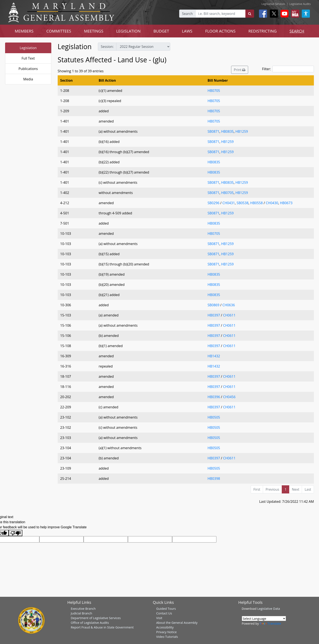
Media (28, 79)
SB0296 (213, 203)
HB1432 (214, 356)
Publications (28, 69)
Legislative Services (273, 4)
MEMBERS (24, 31)
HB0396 (214, 397)
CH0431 (229, 203)
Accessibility (165, 627)
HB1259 (242, 131)
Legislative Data (269, 608)
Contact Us (164, 613)
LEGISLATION (128, 31)
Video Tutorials (167, 637)
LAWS (187, 31)
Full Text (28, 58)
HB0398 (214, 479)
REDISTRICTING (262, 31)
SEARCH (297, 31)
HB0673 (286, 203)
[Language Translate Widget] (264, 618)
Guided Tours (166, 608)
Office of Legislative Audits (90, 623)
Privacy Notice (166, 632)
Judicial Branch (81, 613)
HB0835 (227, 131)
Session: (107, 47)
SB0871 (213, 131)
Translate (270, 623)
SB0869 (213, 305)
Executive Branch (83, 608)
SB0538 (243, 203)
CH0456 (229, 397)
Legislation (28, 48)
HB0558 (257, 203)
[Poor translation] (16, 533)
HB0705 (214, 91)
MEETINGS (94, 31)
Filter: (288, 69)
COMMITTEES (59, 31)
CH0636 (229, 305)
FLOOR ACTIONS (220, 31)
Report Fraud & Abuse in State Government (102, 627)
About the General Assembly (177, 623)
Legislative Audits (300, 4)
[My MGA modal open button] (294, 14)
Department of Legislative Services (96, 618)
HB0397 (214, 315)
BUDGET (161, 31)
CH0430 (272, 203)
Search (187, 14)
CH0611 (229, 315)
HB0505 (214, 417)
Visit (159, 618)
